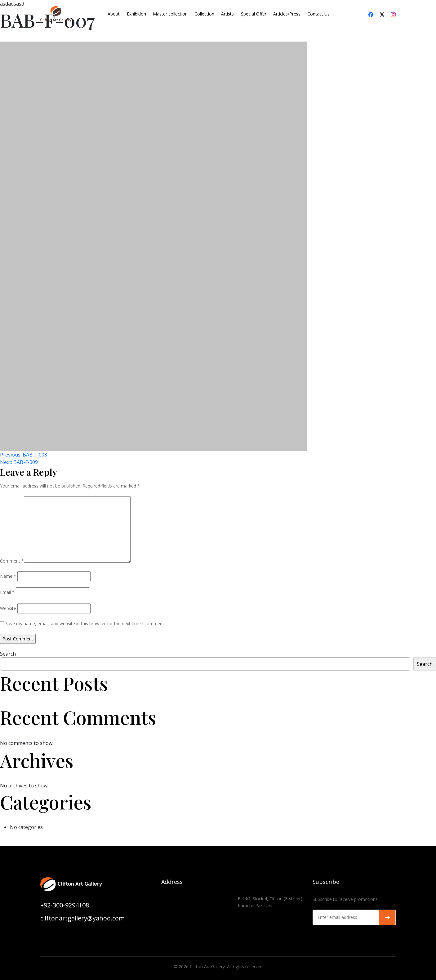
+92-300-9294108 (65, 905)
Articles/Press (287, 14)
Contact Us (318, 14)
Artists (227, 14)
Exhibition (136, 14)
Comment (12, 561)
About (114, 14)
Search (8, 654)
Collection (204, 14)
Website (8, 608)
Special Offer (254, 14)
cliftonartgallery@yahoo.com (82, 918)
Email (7, 592)
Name (8, 576)
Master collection (170, 14)
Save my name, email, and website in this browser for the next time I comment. (85, 624)
